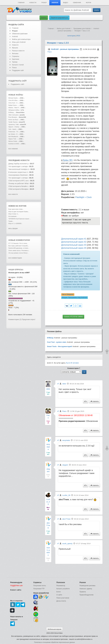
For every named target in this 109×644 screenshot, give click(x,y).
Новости (33, 3)
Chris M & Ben (13, 100)
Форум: (74, 298)
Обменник (77, 3)
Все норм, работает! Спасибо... (19, 246)
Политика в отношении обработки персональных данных (54, 642)
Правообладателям (87, 595)
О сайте (59, 595)
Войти (44, 18)
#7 (58, 384)
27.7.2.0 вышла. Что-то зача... (18, 243)
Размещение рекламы (88, 586)
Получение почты (40, 586)
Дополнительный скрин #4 (74, 248)
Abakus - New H (14, 108)
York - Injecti (12, 129)
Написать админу (86, 589)
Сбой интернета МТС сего (19, 181)
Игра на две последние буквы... (19, 212)
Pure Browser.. (13, 117)
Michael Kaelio (13, 98)
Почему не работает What (18, 183)
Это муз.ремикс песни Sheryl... (19, 253)
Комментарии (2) (15, 319)
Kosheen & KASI (14, 144)
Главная (21, 3)
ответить (95, 401)
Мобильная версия (55, 629)
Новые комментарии (19, 240)
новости (25, 160)
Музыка (15, 48)
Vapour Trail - (13, 139)
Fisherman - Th (13, 132)
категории (71, 36)
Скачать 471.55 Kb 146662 (73, 317)
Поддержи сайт (18, 70)
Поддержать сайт (18, 81)
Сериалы (16, 56)
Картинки (16, 59)
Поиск (14, 68)
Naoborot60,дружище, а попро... (19, 248)
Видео (66, 3)
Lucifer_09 (48, 502)
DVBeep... (12, 112)
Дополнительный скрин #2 (74, 242)
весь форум (13, 228)
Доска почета (61, 601)
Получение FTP (39, 589)
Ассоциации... (13, 216)
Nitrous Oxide (13, 141)
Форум (88, 3)
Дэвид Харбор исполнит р (18, 164)
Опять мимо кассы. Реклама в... (19, 250)
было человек (72, 363)
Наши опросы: (16, 270)
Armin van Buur (13, 120)
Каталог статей (18, 65)
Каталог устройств (63, 589)
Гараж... (11, 221)
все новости (13, 194)
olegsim (65, 465)
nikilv (48, 389)
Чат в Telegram (68, 295)
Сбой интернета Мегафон (19, 189)
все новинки (13, 149)
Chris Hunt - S (13, 103)
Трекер (44, 3)
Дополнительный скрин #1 (74, 239)
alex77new (48, 525)
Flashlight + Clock (84, 197)
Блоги (59, 592)
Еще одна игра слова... (16, 209)
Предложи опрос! (29, 319)
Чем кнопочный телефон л (19, 169)
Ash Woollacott (13, 137)
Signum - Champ (14, 127)
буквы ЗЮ (68, 160)
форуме (23, 206)
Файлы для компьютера (21, 39)
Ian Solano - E (13, 134)
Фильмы (15, 53)
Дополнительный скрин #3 (74, 245)
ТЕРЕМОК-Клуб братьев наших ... (20, 219)
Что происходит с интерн (18, 166)
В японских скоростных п (18, 172)
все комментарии (15, 258)
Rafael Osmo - (13, 105)
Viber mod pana (13, 115)
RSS (78, 36)
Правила (83, 592)
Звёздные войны (14, 110)
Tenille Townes (13, 122)
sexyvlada (48, 447)
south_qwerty (67, 544)
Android (55, 3)
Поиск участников (63, 598)
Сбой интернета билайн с (18, 186)
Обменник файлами (20, 34)
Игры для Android (19, 42)
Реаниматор (61, 586)
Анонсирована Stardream (18, 175)
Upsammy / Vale (14, 124)
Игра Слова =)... (14, 214)
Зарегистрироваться (59, 18)
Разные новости (18, 51)
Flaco (50, 52)
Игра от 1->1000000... (16, 223)
